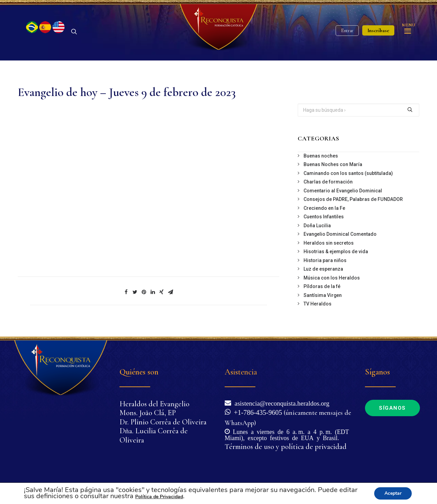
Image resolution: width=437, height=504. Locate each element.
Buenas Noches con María (333, 168)
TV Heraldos (318, 308)
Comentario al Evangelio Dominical (343, 195)
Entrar (347, 33)
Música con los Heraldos (332, 282)
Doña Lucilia (317, 230)
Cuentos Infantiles (324, 221)
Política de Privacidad (159, 497)
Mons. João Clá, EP (148, 413)
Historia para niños (325, 264)
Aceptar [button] (393, 493)
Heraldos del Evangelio (154, 404)
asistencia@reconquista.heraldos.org (280, 403)
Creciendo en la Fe (324, 212)
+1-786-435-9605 (256, 412)
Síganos (392, 408)
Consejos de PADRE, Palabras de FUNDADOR (353, 203)
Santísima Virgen (323, 299)
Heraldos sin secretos (329, 247)
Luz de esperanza (323, 273)
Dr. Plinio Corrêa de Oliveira (163, 422)
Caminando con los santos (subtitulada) (348, 177)
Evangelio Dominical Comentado (340, 238)
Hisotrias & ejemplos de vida (336, 256)
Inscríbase (378, 32)
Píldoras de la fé (322, 290)
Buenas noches (321, 160)
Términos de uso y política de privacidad (286, 447)
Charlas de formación (328, 186)
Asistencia (241, 372)
